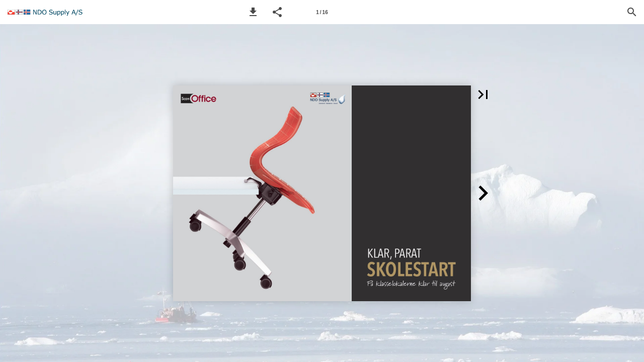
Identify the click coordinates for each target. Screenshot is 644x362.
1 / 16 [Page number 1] (322, 12)
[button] (253, 12)
